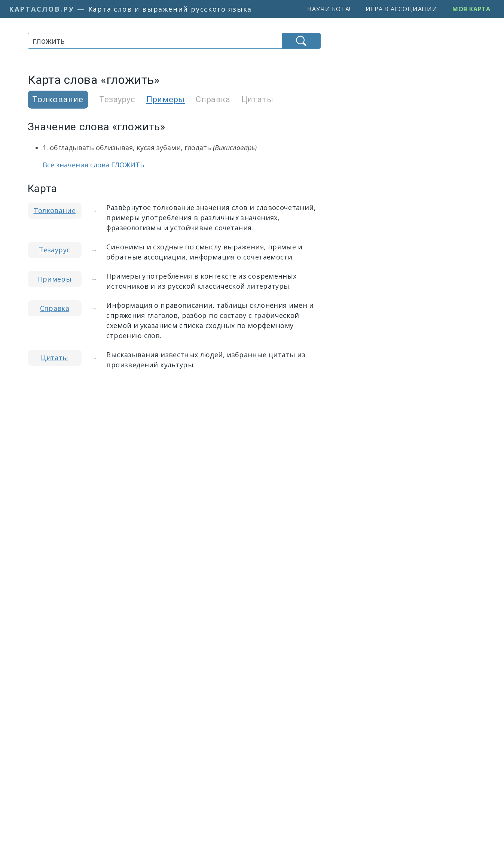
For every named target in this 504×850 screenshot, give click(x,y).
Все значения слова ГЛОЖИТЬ (93, 165)
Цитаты (257, 99)
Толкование (55, 210)
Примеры (166, 99)
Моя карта (471, 9)
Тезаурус (117, 99)
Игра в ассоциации (401, 9)
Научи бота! (329, 9)
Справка (213, 99)
